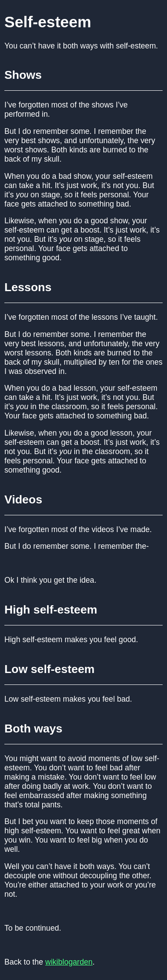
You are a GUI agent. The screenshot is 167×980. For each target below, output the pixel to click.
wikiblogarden (69, 962)
